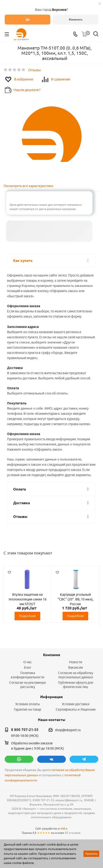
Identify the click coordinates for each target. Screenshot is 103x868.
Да (28, 19)
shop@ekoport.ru (68, 730)
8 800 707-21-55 (25, 730)
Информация (51, 697)
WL (64, 828)
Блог (28, 667)
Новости (76, 662)
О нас (28, 662)
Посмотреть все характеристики (28, 186)
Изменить (76, 19)
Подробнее (27, 616)
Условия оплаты (28, 704)
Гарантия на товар (28, 709)
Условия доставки (76, 704)
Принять (91, 854)
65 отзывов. (73, 833)
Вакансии (75, 667)
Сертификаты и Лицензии (76, 709)
